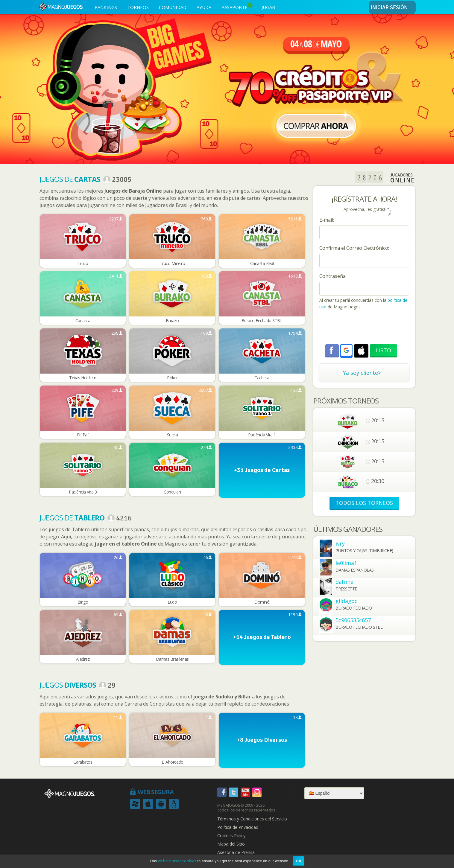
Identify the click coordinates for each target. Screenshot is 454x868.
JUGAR (268, 7)
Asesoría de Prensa (236, 852)
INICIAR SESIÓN (392, 8)
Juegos (68, 685)
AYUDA (204, 7)
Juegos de (70, 179)
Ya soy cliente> (362, 373)
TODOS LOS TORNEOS (364, 503)
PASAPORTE (237, 6)
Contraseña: (333, 276)
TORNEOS (138, 7)
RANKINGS (106, 7)
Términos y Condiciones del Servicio (252, 819)
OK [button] (299, 861)
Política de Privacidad (238, 827)
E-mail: (327, 220)
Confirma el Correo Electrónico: (354, 248)
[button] (346, 350)
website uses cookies (177, 861)
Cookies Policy (231, 836)
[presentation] (365, 328)
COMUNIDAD (173, 7)
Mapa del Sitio (231, 844)
